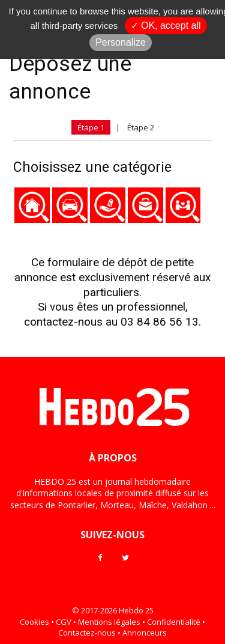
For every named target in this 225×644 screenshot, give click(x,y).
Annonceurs (145, 633)
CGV (64, 622)
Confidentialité (174, 622)
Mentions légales (109, 622)
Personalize (121, 42)
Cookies (34, 622)
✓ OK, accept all (166, 26)
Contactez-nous (87, 633)
